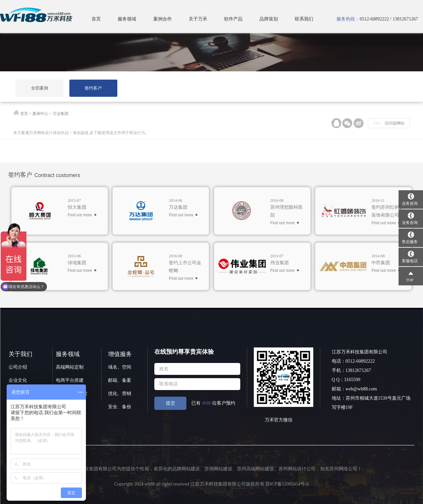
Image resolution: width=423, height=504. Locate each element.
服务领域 (127, 19)
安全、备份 (120, 407)
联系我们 (304, 19)
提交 (171, 403)
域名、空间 (120, 367)
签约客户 (93, 88)
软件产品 (233, 19)
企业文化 (18, 380)
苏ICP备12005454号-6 (287, 484)
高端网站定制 (70, 367)
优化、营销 (120, 394)
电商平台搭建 (70, 380)
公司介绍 (18, 367)
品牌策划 (269, 19)
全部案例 (40, 88)
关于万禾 (198, 19)
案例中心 (40, 114)
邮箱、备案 (120, 380)
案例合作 (163, 19)
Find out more (80, 215)
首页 (96, 19)
